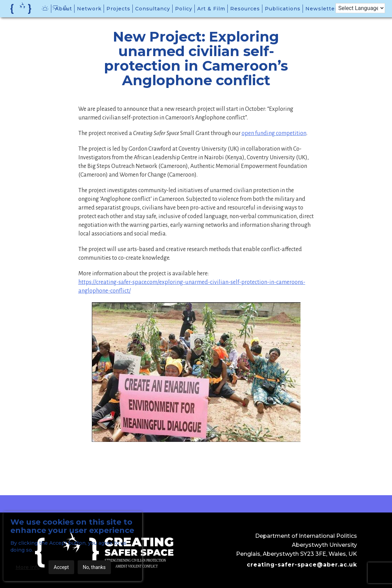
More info (28, 567)
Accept (61, 567)
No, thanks (94, 567)
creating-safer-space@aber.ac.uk (302, 565)
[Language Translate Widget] (360, 8)
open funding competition (274, 133)
